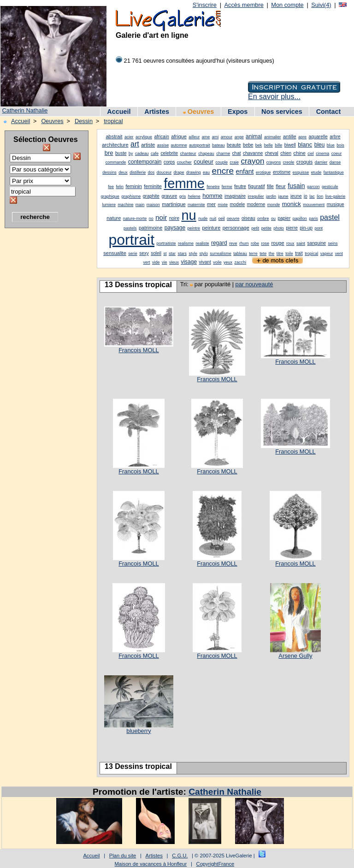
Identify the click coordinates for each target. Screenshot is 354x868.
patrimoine (150, 228)
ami (215, 137)
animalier (273, 137)
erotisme (282, 172)
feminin (133, 186)
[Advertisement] (41, 371)
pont (319, 228)
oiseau (248, 218)
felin (120, 187)
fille (270, 186)
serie (133, 254)
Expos (238, 112)
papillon (300, 218)
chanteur (188, 154)
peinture (212, 228)
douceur (164, 172)
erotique (263, 172)
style (193, 254)
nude (203, 218)
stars (182, 254)
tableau (240, 254)
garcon (313, 187)
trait (299, 253)
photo (279, 228)
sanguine (316, 243)
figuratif (256, 186)
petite (266, 228)
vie (165, 262)
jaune (283, 196)
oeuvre (233, 218)
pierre (292, 228)
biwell (290, 145)
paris (313, 218)
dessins (109, 172)
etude (316, 172)
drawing (194, 172)
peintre (194, 228)
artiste (148, 145)
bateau (218, 145)
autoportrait (200, 145)
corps (169, 162)
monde (274, 205)
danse (335, 162)
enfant (245, 171)
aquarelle (318, 137)
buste (121, 153)
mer (211, 204)
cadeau (142, 154)
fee (111, 187)
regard (219, 243)
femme (184, 183)
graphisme (131, 196)
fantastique (334, 172)
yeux (228, 262)
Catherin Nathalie (25, 110)
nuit (213, 218)
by (131, 154)
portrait (131, 240)
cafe (155, 154)
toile (289, 254)
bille (278, 145)
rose (265, 243)
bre (109, 153)
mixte (223, 205)
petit (255, 228)
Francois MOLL (139, 350)
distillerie (138, 172)
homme (212, 196)
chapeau (206, 154)
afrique (179, 136)
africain (161, 137)
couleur (204, 162)
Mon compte (287, 5)
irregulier (256, 196)
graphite (151, 196)
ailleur (194, 137)
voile (217, 262)
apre (302, 137)
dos (151, 172)
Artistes (157, 112)
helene (194, 196)
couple (221, 162)
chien (286, 153)
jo (306, 196)
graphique (110, 196)
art (135, 144)
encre (223, 171)
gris (183, 196)
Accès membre (244, 5)
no (151, 218)
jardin (271, 196)
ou (273, 218)
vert (147, 262)
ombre (263, 218)
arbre (335, 137)
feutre (240, 186)
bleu (320, 145)
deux (123, 172)
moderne (256, 204)
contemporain (145, 162)
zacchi (241, 262)
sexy (144, 253)
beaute (234, 145)
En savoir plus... (274, 97)
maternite (196, 205)
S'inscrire (205, 5)
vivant (205, 262)
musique (336, 204)
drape (179, 172)
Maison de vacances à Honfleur (151, 864)
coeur (337, 154)
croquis (304, 162)
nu (189, 215)
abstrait (114, 136)
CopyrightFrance (215, 864)
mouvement (314, 205)
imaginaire (235, 196)
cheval (272, 153)
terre (253, 254)
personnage (236, 228)
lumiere (109, 205)
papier (284, 218)
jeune (296, 196)
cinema (322, 154)
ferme (227, 187)
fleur (280, 186)
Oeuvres (199, 112)
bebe (248, 145)
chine (300, 153)
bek (259, 145)
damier (321, 162)
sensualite (115, 253)
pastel (330, 217)
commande (116, 162)
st (165, 254)
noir (161, 217)
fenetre (213, 187)
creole (289, 162)
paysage (175, 228)
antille (290, 136)
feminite (153, 186)
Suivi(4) (321, 5)
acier (129, 137)
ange (239, 137)
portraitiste (166, 243)
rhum (244, 243)
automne (179, 145)
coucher (184, 162)
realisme (186, 243)
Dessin (84, 121)
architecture (115, 145)
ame (206, 137)
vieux (174, 262)
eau (206, 172)
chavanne (253, 153)
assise (163, 145)
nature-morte (135, 218)
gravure (169, 196)
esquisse (301, 172)
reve (233, 243)
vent (339, 254)
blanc (305, 145)
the (272, 254)
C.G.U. (180, 856)
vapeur (327, 254)
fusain (296, 186)
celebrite (169, 153)
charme (223, 154)
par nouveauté (254, 284)
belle (268, 145)
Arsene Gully (295, 656)
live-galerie (336, 196)
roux (290, 243)
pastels (130, 228)
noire (174, 218)
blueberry (139, 731)
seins (333, 243)
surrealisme (221, 254)
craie (234, 162)
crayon (252, 161)
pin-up (306, 228)
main (140, 205)
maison (153, 205)
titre (280, 254)
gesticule (330, 187)
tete (263, 254)
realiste (202, 243)
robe (255, 243)
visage (189, 262)
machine (125, 205)
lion (320, 196)
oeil (222, 218)
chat (237, 153)
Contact (329, 112)
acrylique (144, 137)
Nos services (282, 112)
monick (292, 204)
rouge (277, 243)
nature (114, 218)
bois (340, 145)
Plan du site (123, 856)
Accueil (119, 112)
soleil (156, 253)
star (172, 254)
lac (312, 196)
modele (237, 204)
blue (331, 145)
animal (254, 136)
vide (156, 262)
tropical (113, 121)
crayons (274, 162)
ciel (311, 154)
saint (301, 243)
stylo (204, 254)
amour (227, 137)
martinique (174, 204)
